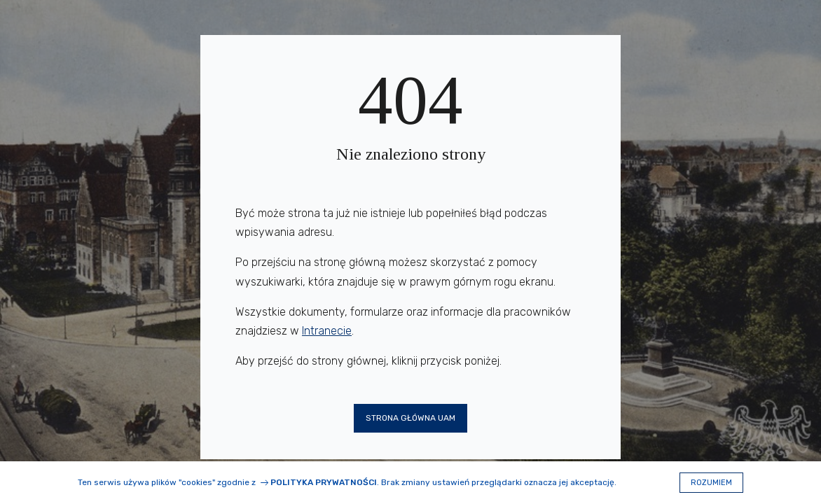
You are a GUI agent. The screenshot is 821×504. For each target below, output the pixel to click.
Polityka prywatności (324, 482)
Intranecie (327, 331)
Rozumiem (711, 483)
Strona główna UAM (410, 418)
